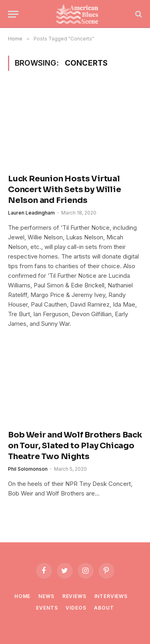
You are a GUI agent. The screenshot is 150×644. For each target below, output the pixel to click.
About (104, 608)
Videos (76, 608)
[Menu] (13, 14)
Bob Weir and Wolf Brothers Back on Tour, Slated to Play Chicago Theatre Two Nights (75, 446)
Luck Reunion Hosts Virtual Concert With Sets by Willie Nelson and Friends (65, 190)
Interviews (111, 596)
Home (22, 596)
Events (47, 608)
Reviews (74, 596)
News (46, 596)
